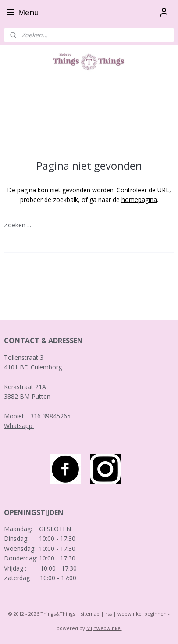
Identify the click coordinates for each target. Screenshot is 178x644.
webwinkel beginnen (142, 614)
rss (109, 614)
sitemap (90, 614)
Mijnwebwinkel (104, 628)
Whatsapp (19, 426)
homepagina (139, 200)
